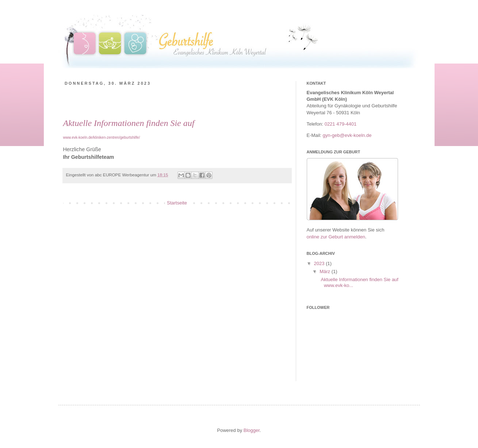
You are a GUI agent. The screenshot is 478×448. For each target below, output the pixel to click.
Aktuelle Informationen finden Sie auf (129, 123)
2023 (320, 263)
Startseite (177, 203)
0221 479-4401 (341, 124)
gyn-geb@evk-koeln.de (347, 135)
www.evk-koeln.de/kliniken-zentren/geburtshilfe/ (102, 137)
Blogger (252, 430)
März (326, 271)
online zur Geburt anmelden (336, 237)
